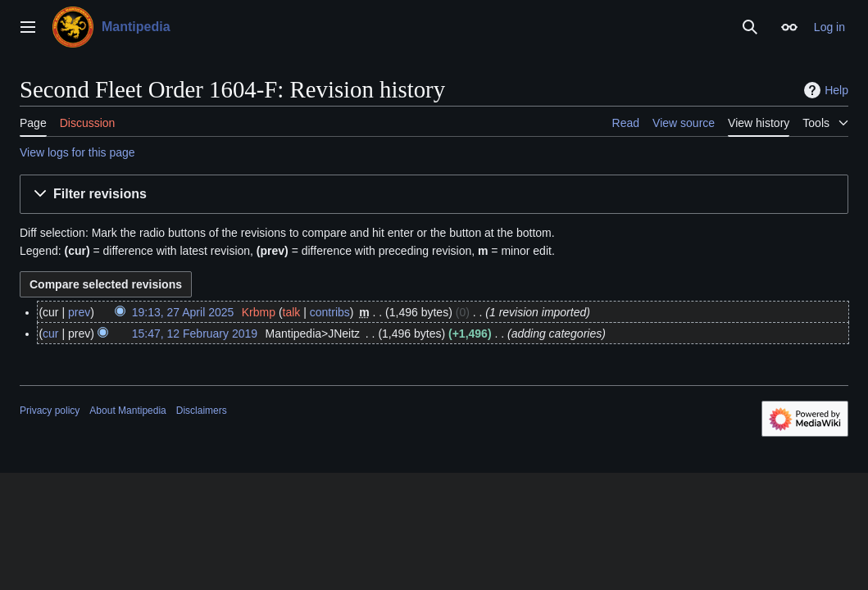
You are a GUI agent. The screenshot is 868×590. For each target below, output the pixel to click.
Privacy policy (50, 411)
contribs (330, 312)
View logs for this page (77, 152)
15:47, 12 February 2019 (195, 334)
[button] (434, 195)
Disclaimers (202, 411)
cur (50, 334)
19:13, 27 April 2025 (183, 312)
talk (292, 312)
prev (79, 312)
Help (824, 90)
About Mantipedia (127, 411)
